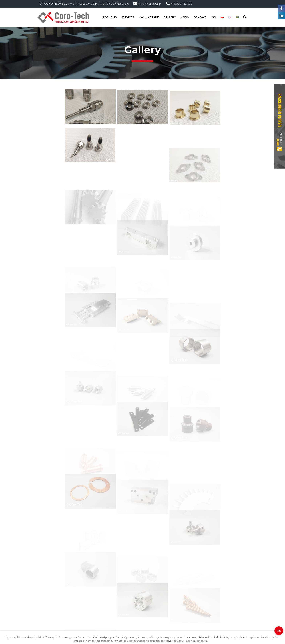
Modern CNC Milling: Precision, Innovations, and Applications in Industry (164, 615)
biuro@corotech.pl (150, 3)
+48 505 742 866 (181, 3)
